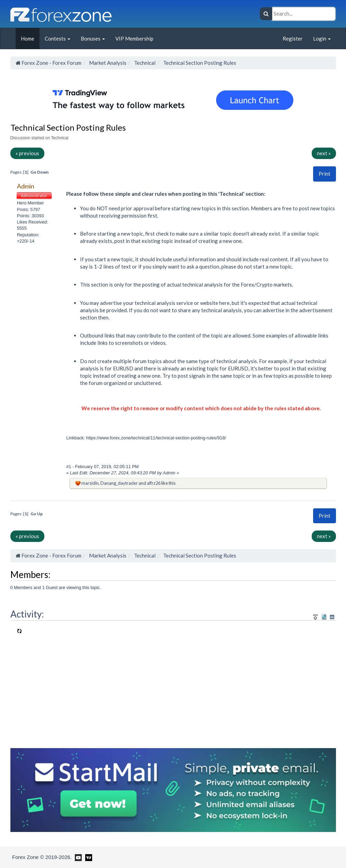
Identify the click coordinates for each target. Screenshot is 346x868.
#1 (69, 467)
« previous (27, 153)
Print (325, 174)
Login (322, 38)
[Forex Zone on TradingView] (87, 857)
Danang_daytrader (119, 483)
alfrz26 (154, 483)
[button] (325, 174)
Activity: (27, 614)
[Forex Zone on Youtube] (77, 857)
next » (324, 153)
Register (293, 38)
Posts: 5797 (29, 209)
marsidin (90, 483)
